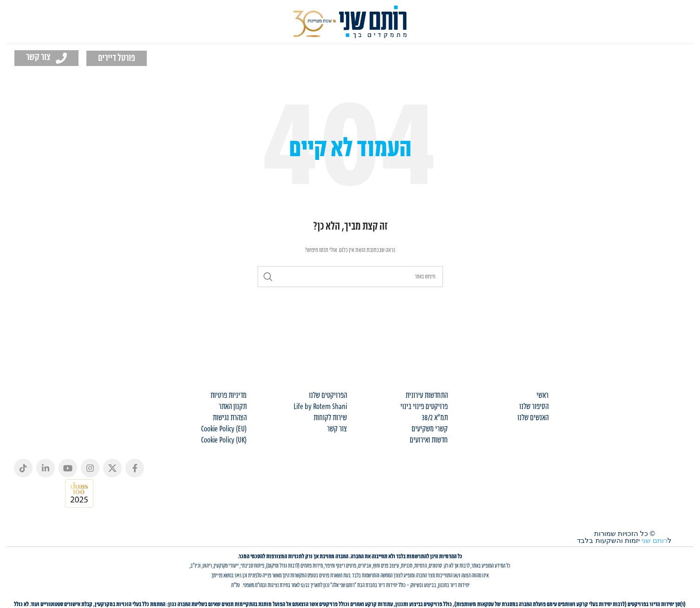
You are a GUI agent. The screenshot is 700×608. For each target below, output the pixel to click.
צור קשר (337, 429)
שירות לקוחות (330, 418)
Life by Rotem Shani (320, 407)
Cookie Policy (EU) (224, 429)
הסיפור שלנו (534, 407)
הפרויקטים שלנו (328, 396)
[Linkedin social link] (46, 468)
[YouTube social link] (68, 468)
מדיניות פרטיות (229, 396)
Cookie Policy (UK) (224, 440)
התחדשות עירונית (427, 396)
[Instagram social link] (90, 468)
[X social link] (112, 468)
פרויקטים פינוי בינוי (424, 407)
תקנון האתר (233, 407)
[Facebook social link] (135, 468)
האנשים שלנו (533, 418)
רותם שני (654, 540)
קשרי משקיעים (430, 429)
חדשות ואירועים (429, 440)
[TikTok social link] (23, 468)
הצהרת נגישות (230, 418)
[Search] (350, 277)
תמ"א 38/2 (435, 418)
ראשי (543, 396)
